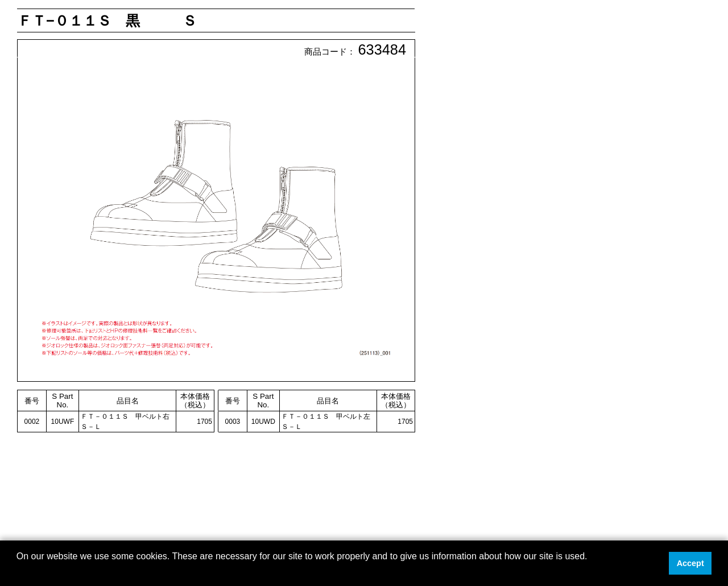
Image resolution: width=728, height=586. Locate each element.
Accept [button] (690, 563)
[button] (18, 571)
